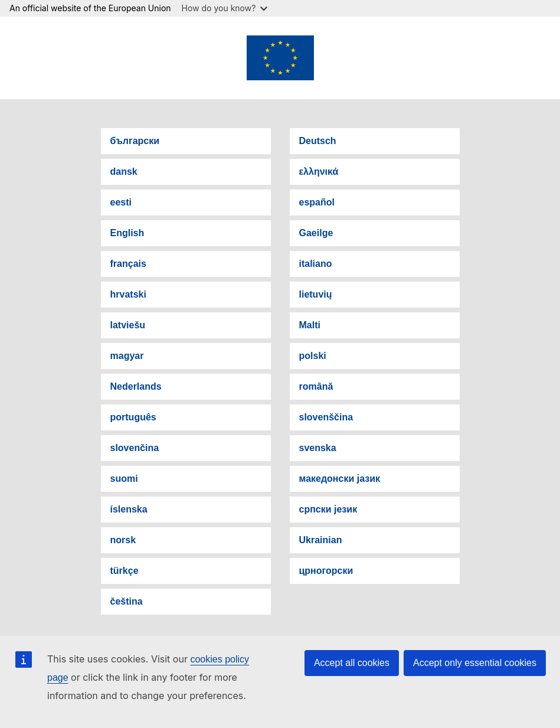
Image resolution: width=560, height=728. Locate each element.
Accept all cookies (352, 663)
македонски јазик (340, 479)
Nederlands (136, 386)
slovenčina (135, 448)
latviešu (128, 325)
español (317, 202)
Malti (310, 325)
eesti (121, 202)
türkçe (125, 571)
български (135, 141)
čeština (127, 601)
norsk (123, 540)
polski (313, 356)
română (316, 386)
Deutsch (318, 141)
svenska (318, 448)
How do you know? (225, 8)
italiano (316, 264)
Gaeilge (316, 233)
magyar (127, 356)
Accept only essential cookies (475, 663)
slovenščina (326, 417)
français (128, 264)
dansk (124, 172)
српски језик (328, 509)
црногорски (326, 571)
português (133, 417)
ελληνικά (319, 172)
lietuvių (316, 294)
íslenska (129, 509)
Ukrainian (321, 540)
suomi (124, 479)
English (127, 233)
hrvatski (128, 294)
